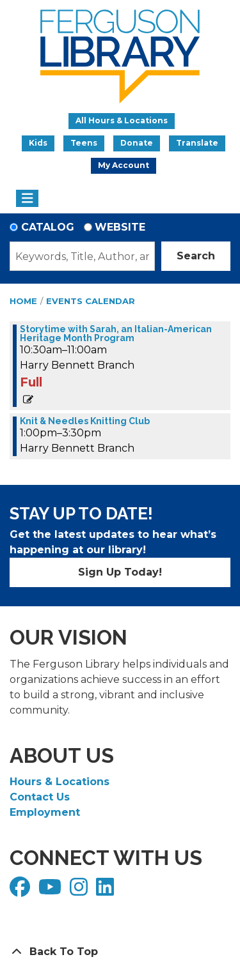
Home (23, 301)
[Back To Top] (120, 952)
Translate (197, 143)
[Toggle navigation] (27, 199)
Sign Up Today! (120, 572)
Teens (84, 143)
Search (196, 256)
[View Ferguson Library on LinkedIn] (107, 891)
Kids (38, 143)
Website (120, 227)
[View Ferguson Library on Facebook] (21, 891)
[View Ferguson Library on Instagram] (80, 891)
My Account (124, 165)
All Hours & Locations (122, 120)
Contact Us (40, 797)
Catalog (48, 227)
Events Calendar (91, 301)
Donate (137, 143)
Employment (45, 812)
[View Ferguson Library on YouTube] (52, 891)
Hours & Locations (60, 782)
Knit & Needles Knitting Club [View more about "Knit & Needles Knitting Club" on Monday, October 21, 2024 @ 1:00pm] (85, 421)
